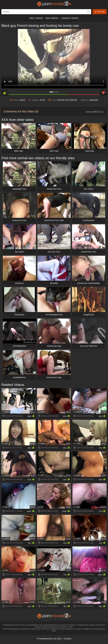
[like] (4, 93)
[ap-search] (46, 12)
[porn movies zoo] (54, 4)
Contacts (67, 639)
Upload (100, 12)
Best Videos (36, 18)
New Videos (52, 18)
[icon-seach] (89, 12)
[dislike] (103, 93)
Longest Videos (70, 18)
